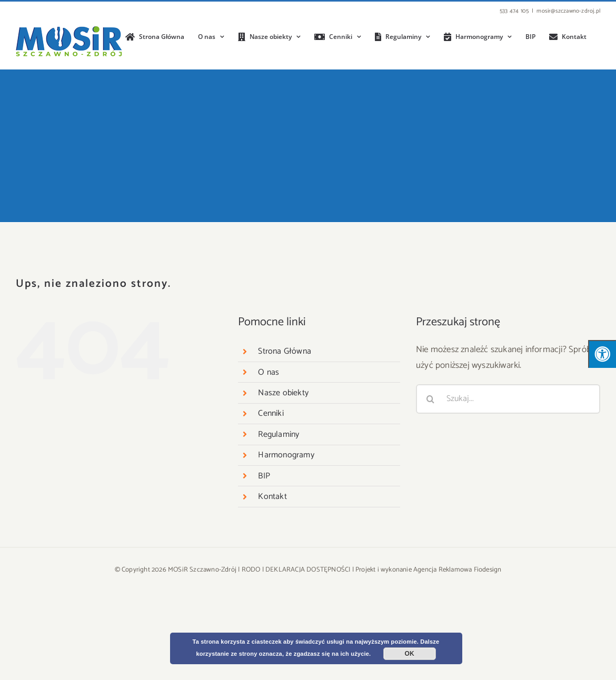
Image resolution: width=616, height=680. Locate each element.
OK (410, 654)
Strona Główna (285, 351)
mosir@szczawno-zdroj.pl (568, 11)
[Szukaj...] (508, 399)
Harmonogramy (286, 455)
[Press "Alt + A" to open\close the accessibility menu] (602, 354)
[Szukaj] (431, 399)
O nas (269, 372)
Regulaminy (279, 434)
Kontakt (272, 497)
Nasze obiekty (283, 393)
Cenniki (271, 413)
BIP (264, 476)
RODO (251, 570)
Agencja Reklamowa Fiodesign (457, 570)
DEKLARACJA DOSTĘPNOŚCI (308, 570)
